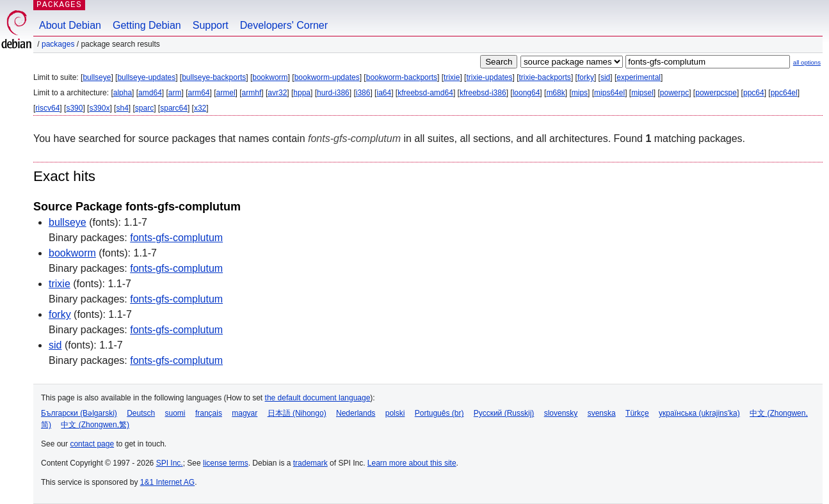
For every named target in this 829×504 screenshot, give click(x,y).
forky (586, 77)
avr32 (277, 93)
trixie (452, 77)
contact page (92, 444)
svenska (602, 413)
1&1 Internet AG (167, 482)
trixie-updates (489, 77)
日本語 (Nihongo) (297, 413)
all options (807, 62)
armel (226, 93)
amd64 (150, 93)
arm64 (199, 93)
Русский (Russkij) (504, 413)
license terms (226, 463)
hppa (302, 93)
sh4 (122, 108)
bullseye (97, 77)
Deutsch (141, 413)
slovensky (561, 413)
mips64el (609, 93)
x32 (200, 108)
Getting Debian (147, 25)
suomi (175, 413)
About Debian (70, 25)
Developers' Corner (284, 25)
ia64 (384, 93)
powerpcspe (716, 93)
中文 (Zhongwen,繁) (95, 425)
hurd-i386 (333, 93)
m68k (555, 93)
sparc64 (174, 108)
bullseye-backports (214, 77)
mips (580, 93)
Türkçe (637, 413)
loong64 (527, 93)
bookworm (270, 77)
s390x (99, 108)
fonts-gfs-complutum (176, 238)
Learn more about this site (412, 463)
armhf (252, 93)
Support (211, 25)
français (209, 413)
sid (605, 77)
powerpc (674, 93)
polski (395, 413)
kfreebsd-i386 (483, 93)
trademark (310, 463)
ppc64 (754, 93)
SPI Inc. (170, 463)
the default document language (318, 398)
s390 (74, 108)
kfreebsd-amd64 (425, 93)
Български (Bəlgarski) (79, 413)
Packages (58, 44)
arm (175, 93)
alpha (123, 93)
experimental (639, 77)
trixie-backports (545, 77)
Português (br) (439, 413)
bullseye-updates (146, 77)
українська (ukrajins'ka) (699, 413)
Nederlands (356, 413)
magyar (245, 413)
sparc (144, 108)
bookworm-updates (327, 77)
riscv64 (47, 108)
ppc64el (784, 93)
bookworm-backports (402, 77)
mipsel (642, 93)
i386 (363, 93)
